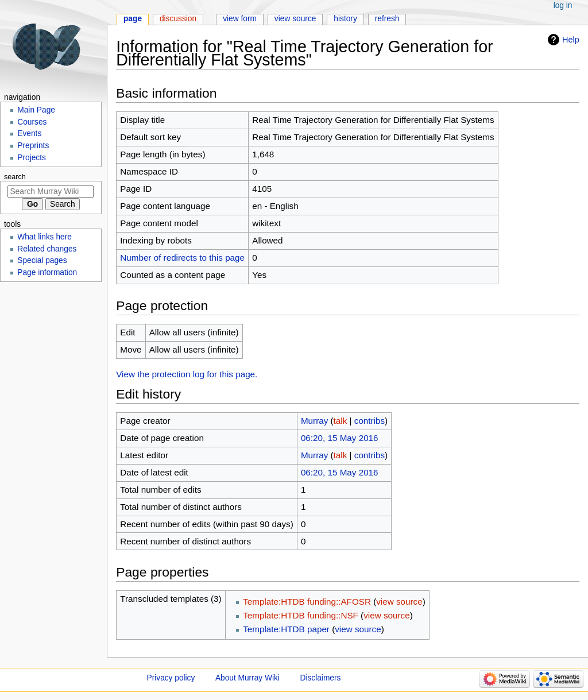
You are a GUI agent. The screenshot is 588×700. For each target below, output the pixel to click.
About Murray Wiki (247, 678)
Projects (32, 158)
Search (15, 177)
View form (240, 19)
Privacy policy (171, 678)
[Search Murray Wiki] (51, 192)
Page (133, 19)
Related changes (47, 249)
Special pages (42, 260)
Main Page (36, 110)
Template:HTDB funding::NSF (301, 615)
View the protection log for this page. (187, 374)
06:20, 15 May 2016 (340, 438)
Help (571, 40)
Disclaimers (321, 678)
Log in (563, 5)
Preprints (33, 146)
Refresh (387, 19)
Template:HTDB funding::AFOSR (307, 602)
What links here (45, 237)
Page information (47, 272)
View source (295, 19)
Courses (32, 122)
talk (341, 421)
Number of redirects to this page (182, 258)
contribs (370, 421)
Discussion (178, 19)
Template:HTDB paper (286, 629)
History (345, 19)
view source (399, 602)
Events (29, 134)
